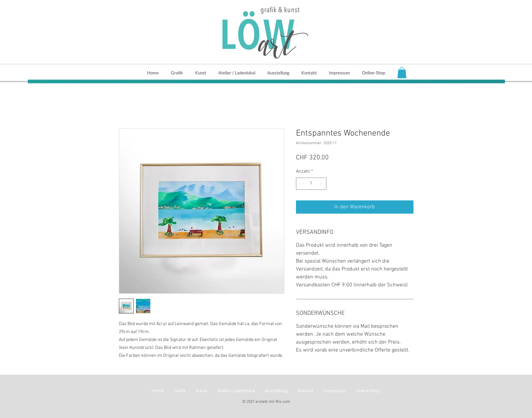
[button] (402, 73)
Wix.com (283, 402)
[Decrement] (301, 184)
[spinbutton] (311, 184)
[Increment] (321, 184)
